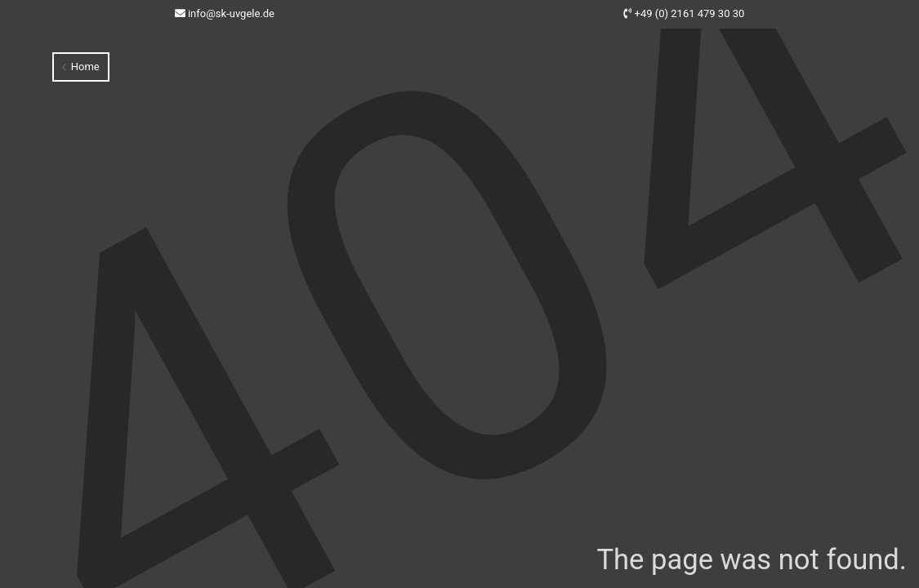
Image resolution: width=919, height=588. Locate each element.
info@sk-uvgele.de (231, 13)
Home (80, 67)
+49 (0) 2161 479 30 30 (690, 13)
